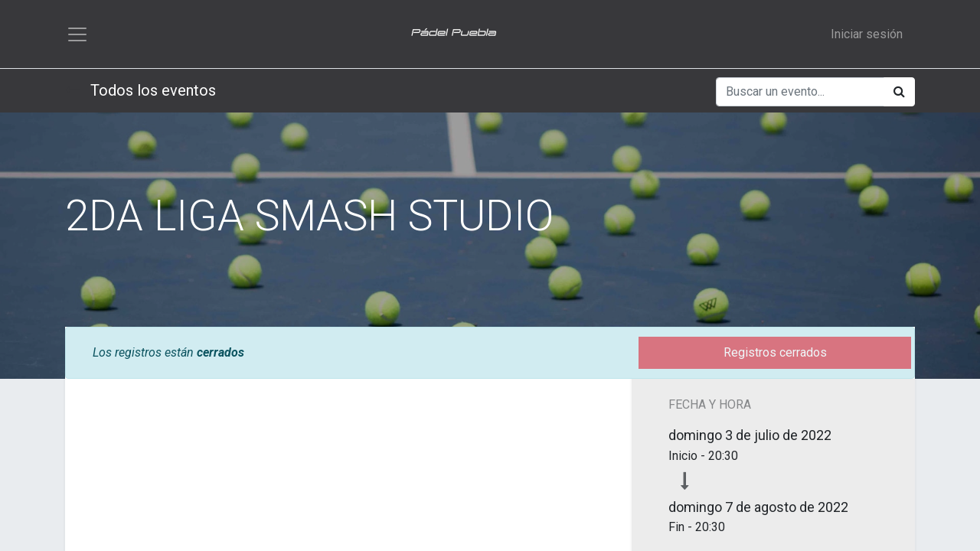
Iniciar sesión (867, 35)
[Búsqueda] (899, 94)
